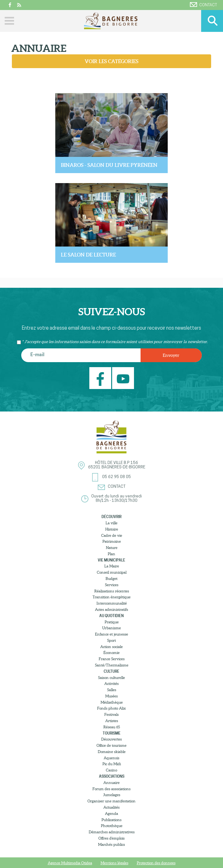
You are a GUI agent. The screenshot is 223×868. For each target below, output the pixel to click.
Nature (112, 548)
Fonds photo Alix (111, 708)
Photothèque (112, 826)
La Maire (112, 566)
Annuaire (111, 783)
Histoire (112, 529)
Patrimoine (112, 541)
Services (112, 585)
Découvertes (111, 739)
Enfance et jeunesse (111, 634)
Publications (111, 820)
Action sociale (111, 647)
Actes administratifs (111, 609)
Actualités (111, 807)
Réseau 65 (112, 727)
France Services (112, 659)
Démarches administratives (112, 832)
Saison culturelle (111, 678)
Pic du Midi (112, 764)
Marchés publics (111, 844)
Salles (112, 690)
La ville (111, 523)
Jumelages (112, 795)
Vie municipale (111, 560)
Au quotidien (111, 616)
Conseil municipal (112, 572)
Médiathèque (112, 702)
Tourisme (112, 733)
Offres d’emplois (111, 838)
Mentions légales (114, 863)
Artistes (112, 721)
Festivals (111, 714)
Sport (111, 640)
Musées (111, 696)
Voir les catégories (111, 61)
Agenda (111, 813)
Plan (111, 554)
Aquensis (111, 758)
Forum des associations (111, 789)
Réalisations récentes (112, 591)
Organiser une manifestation (111, 801)
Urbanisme (111, 628)
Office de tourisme (111, 745)
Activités (111, 683)
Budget (111, 579)
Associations (112, 776)
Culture (111, 671)
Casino (111, 770)
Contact (203, 5)
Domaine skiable (112, 752)
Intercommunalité (112, 603)
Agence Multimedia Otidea (70, 863)
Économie (111, 653)
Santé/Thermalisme (112, 665)
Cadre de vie (112, 535)
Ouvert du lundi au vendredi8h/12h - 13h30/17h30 (116, 499)
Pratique (112, 622)
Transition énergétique (111, 597)
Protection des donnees (156, 863)
